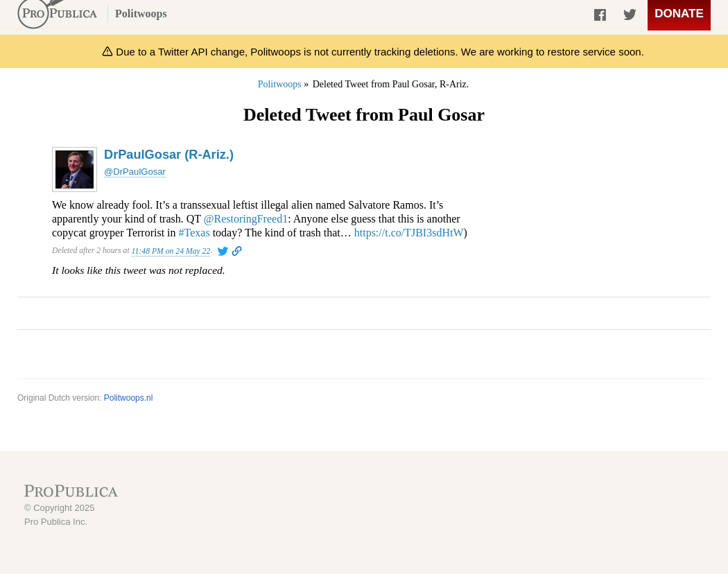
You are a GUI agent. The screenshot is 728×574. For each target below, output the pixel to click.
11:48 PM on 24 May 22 (171, 251)
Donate (679, 14)
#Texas (194, 233)
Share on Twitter (630, 17)
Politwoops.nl (129, 398)
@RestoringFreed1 (246, 219)
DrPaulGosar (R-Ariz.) (169, 155)
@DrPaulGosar (135, 172)
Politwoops (141, 14)
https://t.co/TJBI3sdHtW (409, 233)
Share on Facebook (601, 17)
